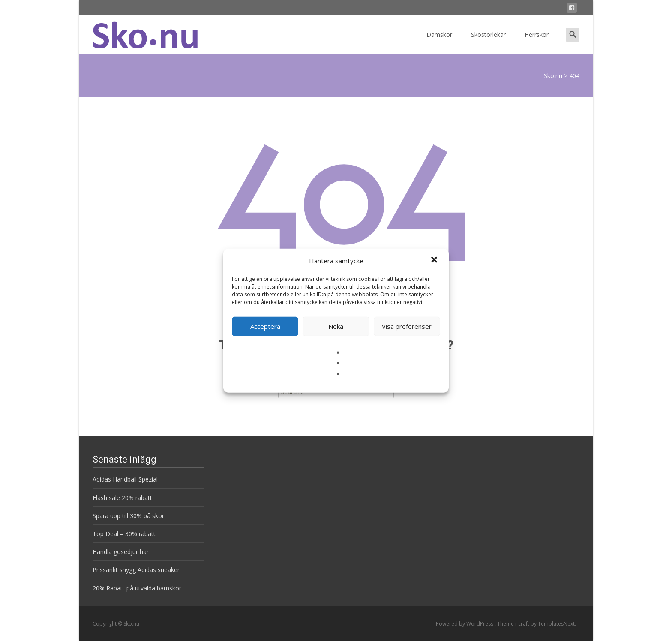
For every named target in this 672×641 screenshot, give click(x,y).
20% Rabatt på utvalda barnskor (137, 588)
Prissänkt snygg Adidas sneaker (136, 570)
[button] (435, 261)
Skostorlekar (488, 42)
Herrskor (537, 42)
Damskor (439, 42)
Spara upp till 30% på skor (128, 516)
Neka (336, 326)
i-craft (523, 624)
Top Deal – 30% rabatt (124, 534)
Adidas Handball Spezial (125, 479)
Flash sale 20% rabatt (122, 498)
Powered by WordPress (465, 624)
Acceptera (265, 326)
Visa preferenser (407, 326)
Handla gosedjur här (121, 552)
